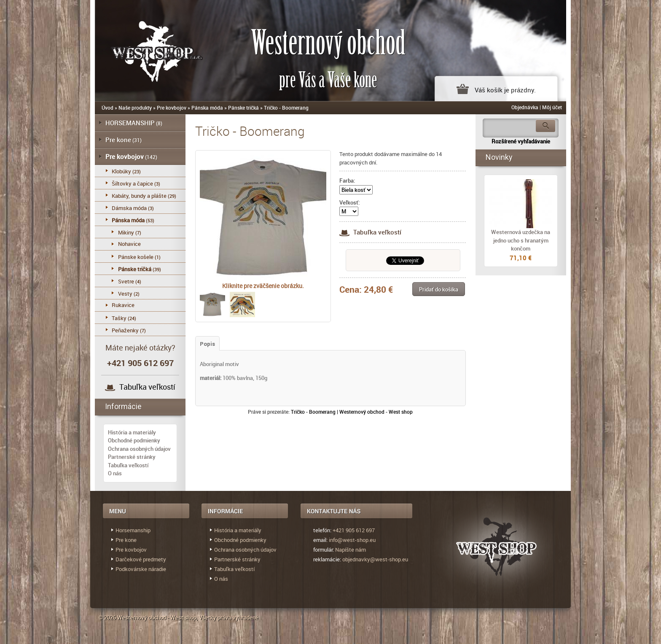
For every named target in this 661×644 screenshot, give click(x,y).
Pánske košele (136, 257)
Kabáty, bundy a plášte (139, 196)
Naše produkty (135, 108)
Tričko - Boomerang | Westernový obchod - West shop (352, 412)
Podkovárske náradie (141, 569)
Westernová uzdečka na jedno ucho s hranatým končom (521, 240)
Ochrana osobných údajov (139, 449)
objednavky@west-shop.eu (375, 559)
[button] (439, 289)
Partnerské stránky (132, 457)
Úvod (107, 108)
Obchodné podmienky (134, 440)
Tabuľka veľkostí (370, 232)
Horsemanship (133, 530)
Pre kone (118, 140)
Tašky (119, 318)
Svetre (126, 281)
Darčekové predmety (141, 559)
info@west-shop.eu (352, 540)
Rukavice (123, 305)
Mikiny (126, 232)
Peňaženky (125, 330)
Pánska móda (207, 108)
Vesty (125, 294)
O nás (115, 473)
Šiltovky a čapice (132, 183)
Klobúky (121, 171)
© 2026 (108, 617)
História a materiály (132, 432)
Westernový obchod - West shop (157, 617)
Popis (207, 344)
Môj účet (552, 107)
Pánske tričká (243, 108)
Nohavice (129, 244)
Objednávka (525, 107)
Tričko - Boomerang (286, 108)
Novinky (499, 157)
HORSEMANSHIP (130, 123)
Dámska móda (129, 208)
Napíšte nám (351, 550)
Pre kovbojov (172, 108)
